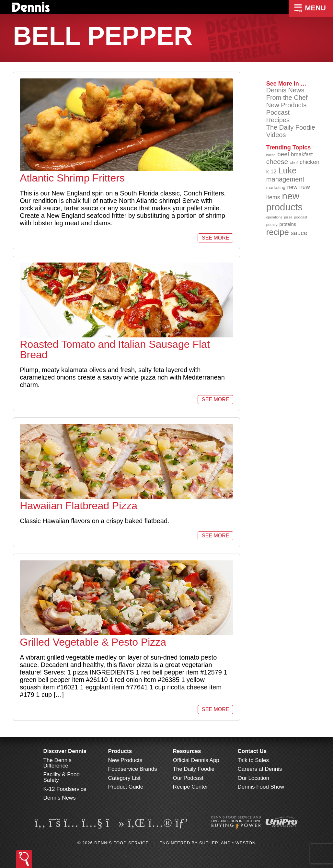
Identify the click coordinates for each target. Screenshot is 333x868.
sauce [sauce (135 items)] (299, 233)
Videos (276, 135)
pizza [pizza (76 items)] (288, 217)
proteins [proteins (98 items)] (288, 224)
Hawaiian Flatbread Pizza (79, 506)
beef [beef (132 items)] (283, 154)
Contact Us (252, 751)
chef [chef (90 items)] (294, 163)
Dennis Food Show (261, 787)
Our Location (253, 778)
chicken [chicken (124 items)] (310, 162)
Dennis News (285, 90)
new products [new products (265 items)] (285, 201)
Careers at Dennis (260, 769)
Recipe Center (191, 787)
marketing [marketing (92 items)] (276, 188)
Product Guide (126, 787)
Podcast (278, 112)
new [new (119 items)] (292, 187)
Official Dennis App (196, 760)
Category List (124, 778)
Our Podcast (188, 778)
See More (215, 238)
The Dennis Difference (57, 763)
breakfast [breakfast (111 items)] (302, 154)
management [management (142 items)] (285, 179)
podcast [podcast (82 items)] (300, 217)
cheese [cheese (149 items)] (277, 162)
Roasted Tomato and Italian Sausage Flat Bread (115, 349)
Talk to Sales (253, 760)
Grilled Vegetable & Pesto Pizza (93, 642)
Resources (187, 751)
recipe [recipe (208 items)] (278, 232)
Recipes (278, 120)
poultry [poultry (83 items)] (272, 224)
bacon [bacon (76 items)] (271, 155)
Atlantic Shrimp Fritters (72, 178)
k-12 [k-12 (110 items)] (271, 171)
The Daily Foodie (291, 127)
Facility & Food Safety (62, 777)
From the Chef (287, 98)
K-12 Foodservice (65, 789)
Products (120, 751)
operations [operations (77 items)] (274, 217)
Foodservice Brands (133, 769)
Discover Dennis (65, 751)
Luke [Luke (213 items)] (287, 170)
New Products (287, 105)
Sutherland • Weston (227, 843)
